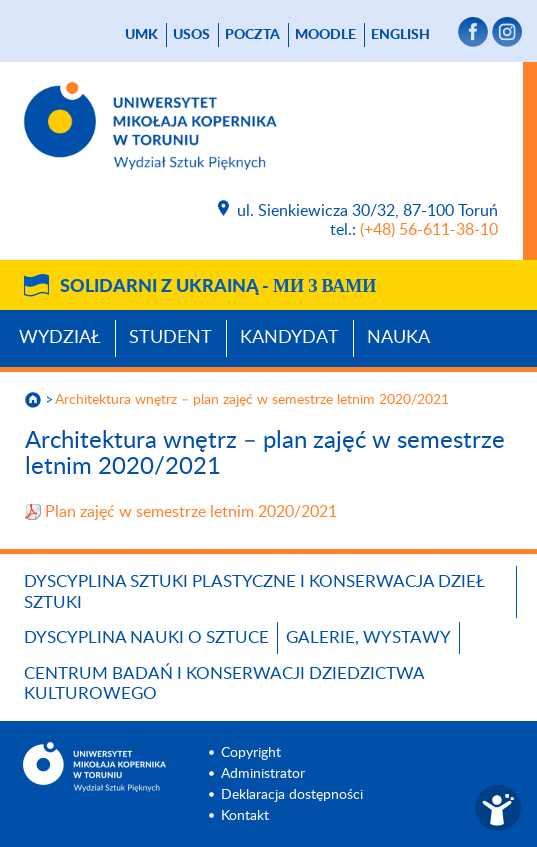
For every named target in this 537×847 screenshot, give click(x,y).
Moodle (325, 35)
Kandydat (289, 338)
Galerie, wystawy (368, 637)
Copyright (251, 753)
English (400, 35)
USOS (191, 35)
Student (170, 338)
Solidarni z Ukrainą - (218, 287)
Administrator (263, 774)
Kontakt (245, 816)
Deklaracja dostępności (292, 795)
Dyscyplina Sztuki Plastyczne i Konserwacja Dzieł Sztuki (254, 591)
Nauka (398, 338)
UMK (141, 35)
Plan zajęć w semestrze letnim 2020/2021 (191, 512)
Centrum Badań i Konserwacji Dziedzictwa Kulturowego (224, 683)
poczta (252, 35)
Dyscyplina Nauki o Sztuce (146, 637)
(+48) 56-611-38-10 (429, 230)
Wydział (60, 338)
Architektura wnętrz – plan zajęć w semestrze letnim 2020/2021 (252, 400)
